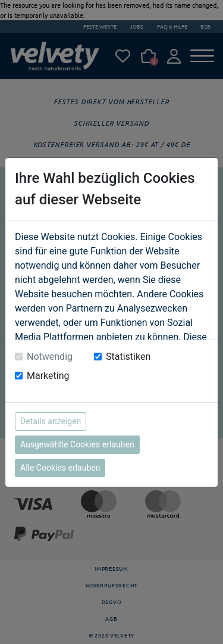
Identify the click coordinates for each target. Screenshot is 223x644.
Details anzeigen (51, 421)
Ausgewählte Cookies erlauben (77, 444)
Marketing (48, 376)
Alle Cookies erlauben (60, 468)
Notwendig (50, 357)
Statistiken (128, 357)
